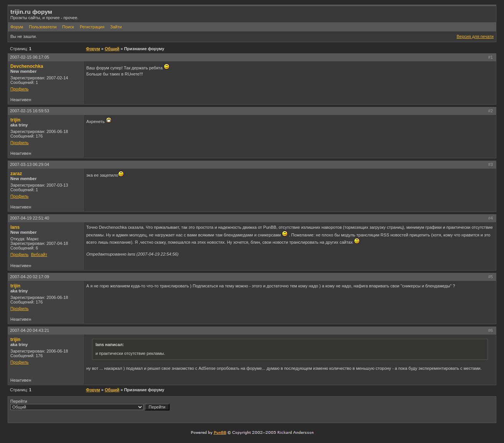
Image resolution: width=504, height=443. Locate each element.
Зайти (116, 27)
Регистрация (92, 27)
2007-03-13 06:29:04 (30, 164)
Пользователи (43, 27)
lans (15, 227)
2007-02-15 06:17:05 (30, 57)
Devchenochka (27, 66)
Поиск (68, 27)
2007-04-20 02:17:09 (30, 277)
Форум (17, 27)
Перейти (90, 405)
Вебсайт (39, 254)
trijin (15, 120)
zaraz (16, 174)
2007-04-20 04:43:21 (30, 330)
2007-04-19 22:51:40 (30, 218)
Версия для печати (475, 36)
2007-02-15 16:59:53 (30, 111)
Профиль (20, 89)
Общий (112, 49)
